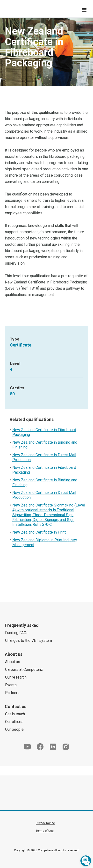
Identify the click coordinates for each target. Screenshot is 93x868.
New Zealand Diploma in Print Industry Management (45, 542)
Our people (14, 729)
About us (13, 662)
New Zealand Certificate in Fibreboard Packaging (44, 432)
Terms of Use (45, 831)
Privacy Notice (45, 823)
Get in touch (15, 714)
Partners (12, 693)
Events (11, 685)
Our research (16, 677)
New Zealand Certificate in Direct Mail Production (44, 457)
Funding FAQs (17, 633)
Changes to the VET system (29, 640)
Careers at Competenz (24, 669)
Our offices (14, 722)
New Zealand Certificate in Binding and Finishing (45, 445)
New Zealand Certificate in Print (39, 532)
